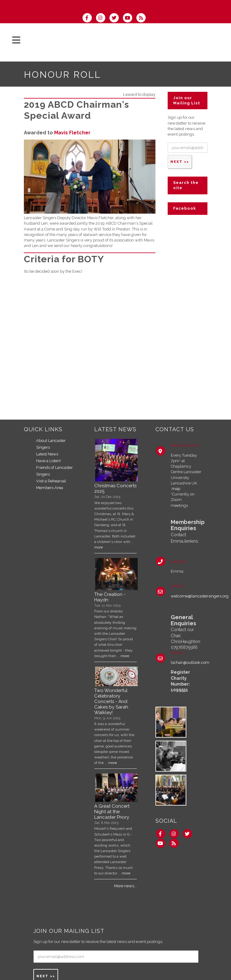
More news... (125, 886)
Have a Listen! (48, 461)
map (176, 489)
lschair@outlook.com (190, 662)
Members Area (50, 488)
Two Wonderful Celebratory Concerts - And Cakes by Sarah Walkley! (111, 701)
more (99, 547)
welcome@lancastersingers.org (200, 596)
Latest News (47, 454)
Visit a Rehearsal (51, 481)
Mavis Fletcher (72, 133)
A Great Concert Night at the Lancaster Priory (112, 812)
